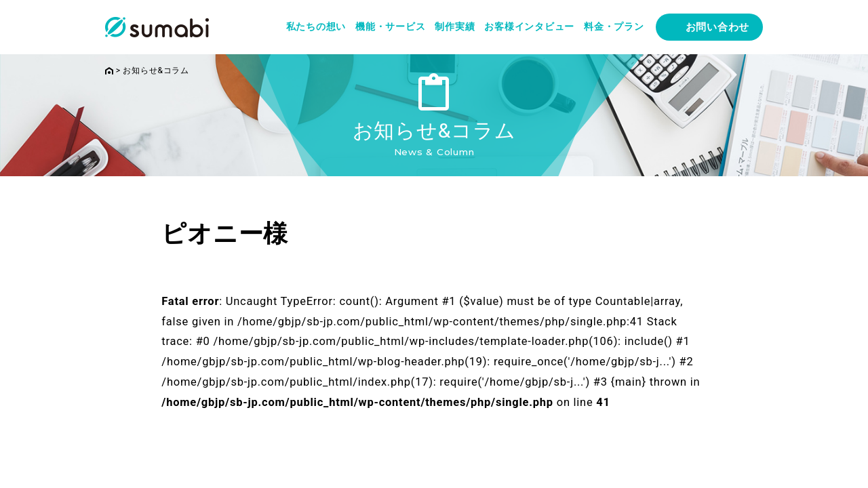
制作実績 (455, 26)
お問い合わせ (718, 27)
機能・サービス (390, 26)
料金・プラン (614, 26)
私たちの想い (316, 26)
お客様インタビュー (529, 26)
